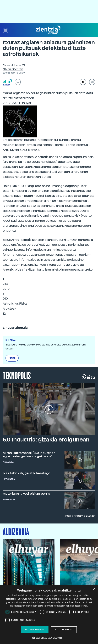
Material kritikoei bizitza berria (26, 494)
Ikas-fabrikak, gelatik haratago (27, 473)
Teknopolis (17, 375)
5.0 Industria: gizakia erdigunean (46, 440)
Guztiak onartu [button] (35, 630)
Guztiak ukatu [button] (64, 630)
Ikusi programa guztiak (80, 516)
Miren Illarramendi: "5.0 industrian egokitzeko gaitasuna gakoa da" (29, 455)
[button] (6, 30)
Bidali (12, 358)
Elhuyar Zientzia (13, 69)
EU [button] (18, 82)
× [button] (94, 589)
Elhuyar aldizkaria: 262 (14, 65)
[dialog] (49, 615)
